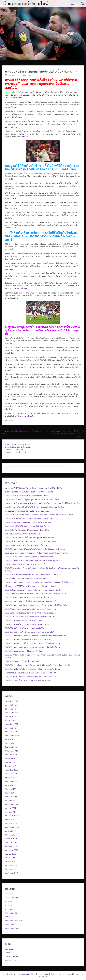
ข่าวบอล (8, 905)
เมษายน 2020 (11, 854)
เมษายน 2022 (11, 762)
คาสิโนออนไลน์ (11, 913)
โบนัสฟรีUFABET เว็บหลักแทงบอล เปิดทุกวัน (22, 534)
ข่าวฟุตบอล (10, 909)
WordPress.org (11, 960)
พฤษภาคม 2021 (11, 804)
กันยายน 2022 (11, 743)
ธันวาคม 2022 (11, 732)
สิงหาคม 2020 (11, 839)
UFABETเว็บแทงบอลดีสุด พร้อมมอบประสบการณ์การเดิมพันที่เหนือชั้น (32, 647)
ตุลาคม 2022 (10, 739)
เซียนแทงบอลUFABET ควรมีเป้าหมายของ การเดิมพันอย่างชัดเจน (31, 586)
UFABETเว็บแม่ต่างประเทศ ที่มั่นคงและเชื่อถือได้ (24, 651)
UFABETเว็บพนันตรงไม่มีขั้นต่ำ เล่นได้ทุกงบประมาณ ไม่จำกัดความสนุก (33, 643)
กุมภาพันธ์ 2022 (12, 770)
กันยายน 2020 (11, 835)
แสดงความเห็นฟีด (12, 957)
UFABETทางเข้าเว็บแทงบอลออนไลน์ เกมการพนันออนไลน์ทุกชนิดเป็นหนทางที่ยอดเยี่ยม (39, 515)
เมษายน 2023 (10, 716)
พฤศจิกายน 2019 (12, 873)
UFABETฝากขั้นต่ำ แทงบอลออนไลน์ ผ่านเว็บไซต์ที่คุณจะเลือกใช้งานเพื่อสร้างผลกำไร (38, 665)
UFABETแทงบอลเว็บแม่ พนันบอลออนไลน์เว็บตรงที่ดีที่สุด (27, 598)
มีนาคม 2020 (10, 858)
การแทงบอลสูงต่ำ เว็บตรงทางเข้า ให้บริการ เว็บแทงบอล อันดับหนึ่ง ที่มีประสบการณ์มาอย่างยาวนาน (66, 434)
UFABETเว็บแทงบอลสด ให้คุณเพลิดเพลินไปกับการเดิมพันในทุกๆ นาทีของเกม (35, 549)
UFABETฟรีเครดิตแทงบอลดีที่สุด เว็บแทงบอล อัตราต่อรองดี (28, 522)
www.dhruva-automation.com (18, 447)
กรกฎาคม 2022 (11, 751)
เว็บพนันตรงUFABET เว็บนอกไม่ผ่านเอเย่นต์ (22, 661)
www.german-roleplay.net (16, 452)
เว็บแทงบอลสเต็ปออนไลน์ (25, 4)
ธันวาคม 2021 (11, 778)
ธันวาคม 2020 (11, 823)
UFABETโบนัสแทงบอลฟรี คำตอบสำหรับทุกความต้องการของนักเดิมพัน (33, 590)
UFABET (11, 421)
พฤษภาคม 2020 (12, 850)
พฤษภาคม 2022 (12, 758)
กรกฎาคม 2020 (11, 842)
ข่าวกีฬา (8, 901)
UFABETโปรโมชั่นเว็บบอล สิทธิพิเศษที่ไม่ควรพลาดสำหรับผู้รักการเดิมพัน (34, 575)
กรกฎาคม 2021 (11, 797)
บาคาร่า (8, 917)
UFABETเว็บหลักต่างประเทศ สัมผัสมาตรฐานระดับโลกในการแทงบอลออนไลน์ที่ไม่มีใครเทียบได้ (42, 503)
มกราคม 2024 (11, 705)
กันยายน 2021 (11, 789)
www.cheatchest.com (14, 450)
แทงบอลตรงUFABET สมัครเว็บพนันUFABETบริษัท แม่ (26, 545)
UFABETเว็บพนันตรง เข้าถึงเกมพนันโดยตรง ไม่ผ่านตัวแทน (28, 640)
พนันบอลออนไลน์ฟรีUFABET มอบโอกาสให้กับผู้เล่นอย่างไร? (29, 511)
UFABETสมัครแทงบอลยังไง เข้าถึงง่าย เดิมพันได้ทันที (26, 578)
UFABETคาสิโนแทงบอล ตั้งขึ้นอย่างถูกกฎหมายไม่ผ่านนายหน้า (30, 538)
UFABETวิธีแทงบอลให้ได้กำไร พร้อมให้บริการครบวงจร (27, 496)
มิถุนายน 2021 (11, 800)
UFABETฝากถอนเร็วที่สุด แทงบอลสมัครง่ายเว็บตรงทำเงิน (27, 680)
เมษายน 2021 (10, 808)
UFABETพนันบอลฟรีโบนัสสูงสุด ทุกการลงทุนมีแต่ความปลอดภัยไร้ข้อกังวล (34, 499)
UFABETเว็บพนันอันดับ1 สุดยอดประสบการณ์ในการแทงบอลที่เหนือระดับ (33, 669)
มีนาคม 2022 (10, 766)
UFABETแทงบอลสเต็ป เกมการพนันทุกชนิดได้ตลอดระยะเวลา (29, 557)
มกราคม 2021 (11, 820)
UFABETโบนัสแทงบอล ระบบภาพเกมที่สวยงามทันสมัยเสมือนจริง (30, 541)
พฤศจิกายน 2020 (12, 827)
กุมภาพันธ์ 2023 (11, 724)
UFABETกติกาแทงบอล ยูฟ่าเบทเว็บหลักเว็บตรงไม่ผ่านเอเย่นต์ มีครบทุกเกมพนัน (36, 594)
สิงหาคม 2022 (11, 747)
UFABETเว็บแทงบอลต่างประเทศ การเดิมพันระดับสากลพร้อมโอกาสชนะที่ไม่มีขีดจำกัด (39, 582)
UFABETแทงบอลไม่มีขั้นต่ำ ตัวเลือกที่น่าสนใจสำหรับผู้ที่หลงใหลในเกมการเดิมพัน (37, 553)
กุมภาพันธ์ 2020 (12, 862)
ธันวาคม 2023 (11, 709)
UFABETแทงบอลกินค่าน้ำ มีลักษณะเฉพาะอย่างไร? (25, 564)
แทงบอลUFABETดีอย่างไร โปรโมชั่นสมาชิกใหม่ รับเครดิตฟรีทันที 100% (33, 488)
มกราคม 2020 (11, 865)
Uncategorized (11, 898)
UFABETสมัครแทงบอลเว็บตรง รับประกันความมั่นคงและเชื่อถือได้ (31, 613)
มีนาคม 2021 (10, 812)
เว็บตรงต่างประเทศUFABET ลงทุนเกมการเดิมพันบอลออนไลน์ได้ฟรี (31, 673)
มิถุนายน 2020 (11, 846)
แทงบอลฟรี (9, 924)
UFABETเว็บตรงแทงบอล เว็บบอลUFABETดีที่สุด (24, 620)
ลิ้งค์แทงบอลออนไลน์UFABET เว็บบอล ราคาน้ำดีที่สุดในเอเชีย (29, 492)
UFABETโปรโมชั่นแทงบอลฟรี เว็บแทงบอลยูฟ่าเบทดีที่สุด (27, 530)
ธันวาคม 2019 (11, 869)
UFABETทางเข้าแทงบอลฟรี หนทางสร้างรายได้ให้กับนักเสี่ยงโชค (30, 617)
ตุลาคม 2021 (10, 785)
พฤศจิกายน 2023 (12, 713)
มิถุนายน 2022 (11, 755)
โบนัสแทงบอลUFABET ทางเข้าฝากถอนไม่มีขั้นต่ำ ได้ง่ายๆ (28, 526)
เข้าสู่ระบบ (9, 949)
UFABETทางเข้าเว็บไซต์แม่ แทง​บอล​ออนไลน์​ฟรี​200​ (25, 628)
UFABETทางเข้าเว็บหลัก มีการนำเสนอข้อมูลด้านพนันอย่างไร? (29, 632)
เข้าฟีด (8, 953)
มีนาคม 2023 (10, 720)
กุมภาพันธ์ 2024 (12, 701)
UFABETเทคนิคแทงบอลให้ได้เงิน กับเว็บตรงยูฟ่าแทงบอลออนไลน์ (30, 677)
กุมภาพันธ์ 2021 (11, 816)
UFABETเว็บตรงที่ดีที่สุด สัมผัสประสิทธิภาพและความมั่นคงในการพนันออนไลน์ (36, 636)
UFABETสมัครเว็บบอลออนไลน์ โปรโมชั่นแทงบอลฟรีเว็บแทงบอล (30, 609)
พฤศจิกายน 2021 (12, 781)
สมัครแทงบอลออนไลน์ (14, 920)
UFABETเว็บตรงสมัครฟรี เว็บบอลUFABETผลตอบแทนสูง (27, 624)
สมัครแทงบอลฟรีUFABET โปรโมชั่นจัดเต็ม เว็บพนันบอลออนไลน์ (30, 601)
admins (28, 75)
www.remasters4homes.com (17, 444)
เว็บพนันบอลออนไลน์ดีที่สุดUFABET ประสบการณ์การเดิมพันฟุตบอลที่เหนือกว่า (36, 507)
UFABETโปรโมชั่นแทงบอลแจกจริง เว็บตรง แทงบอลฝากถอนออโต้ (31, 519)
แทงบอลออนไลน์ (12, 928)
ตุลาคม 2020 (10, 831)
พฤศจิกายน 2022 (12, 736)
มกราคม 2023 (11, 728)
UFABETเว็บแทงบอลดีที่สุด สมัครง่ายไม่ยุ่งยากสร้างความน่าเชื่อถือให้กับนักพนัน (36, 605)
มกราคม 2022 (11, 774)
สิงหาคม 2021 (11, 793)
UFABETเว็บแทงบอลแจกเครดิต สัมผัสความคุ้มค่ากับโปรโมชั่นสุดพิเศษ (33, 561)
